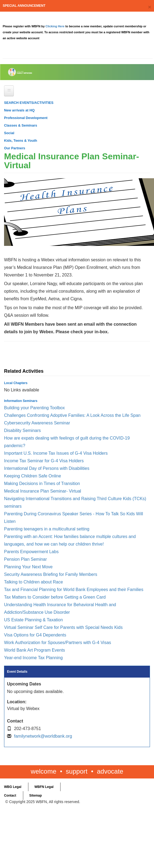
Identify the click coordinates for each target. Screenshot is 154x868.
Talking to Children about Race (34, 582)
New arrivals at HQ (19, 110)
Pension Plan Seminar (25, 559)
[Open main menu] (9, 91)
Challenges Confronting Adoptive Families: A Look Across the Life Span (72, 415)
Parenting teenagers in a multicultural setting (47, 529)
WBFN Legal (44, 787)
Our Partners (15, 148)
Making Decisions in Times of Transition (42, 483)
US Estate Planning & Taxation (34, 620)
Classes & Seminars (21, 125)
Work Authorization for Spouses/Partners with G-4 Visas (58, 643)
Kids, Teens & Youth (21, 141)
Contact (10, 796)
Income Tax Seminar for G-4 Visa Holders (44, 461)
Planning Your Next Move (28, 567)
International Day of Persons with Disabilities (47, 468)
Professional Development (26, 118)
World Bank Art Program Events (35, 650)
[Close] (150, 7)
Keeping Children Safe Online (33, 476)
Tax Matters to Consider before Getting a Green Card (55, 597)
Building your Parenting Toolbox (34, 408)
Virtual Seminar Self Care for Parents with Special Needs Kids (63, 627)
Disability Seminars (22, 430)
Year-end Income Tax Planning (33, 658)
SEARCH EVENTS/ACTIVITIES (29, 103)
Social (9, 133)
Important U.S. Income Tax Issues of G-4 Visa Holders (56, 453)
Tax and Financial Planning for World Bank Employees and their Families (74, 590)
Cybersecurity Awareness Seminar (37, 423)
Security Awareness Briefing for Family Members (51, 574)
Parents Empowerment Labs (31, 552)
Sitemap (36, 796)
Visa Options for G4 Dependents (35, 635)
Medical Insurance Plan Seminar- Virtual (43, 491)
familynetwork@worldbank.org (43, 736)
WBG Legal (13, 787)
